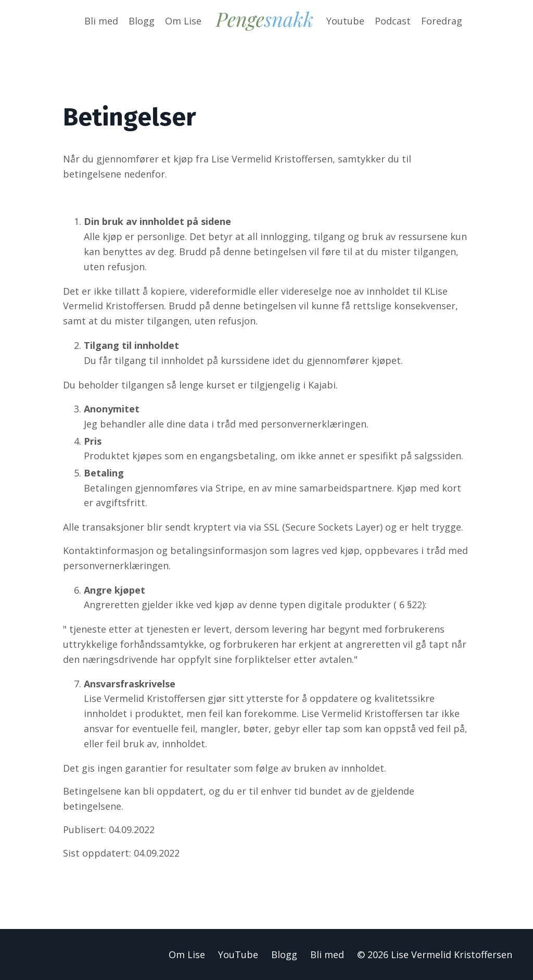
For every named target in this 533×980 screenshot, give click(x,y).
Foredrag (442, 21)
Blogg (142, 21)
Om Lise (183, 21)
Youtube (345, 21)
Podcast (393, 21)
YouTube (238, 954)
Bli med (101, 21)
